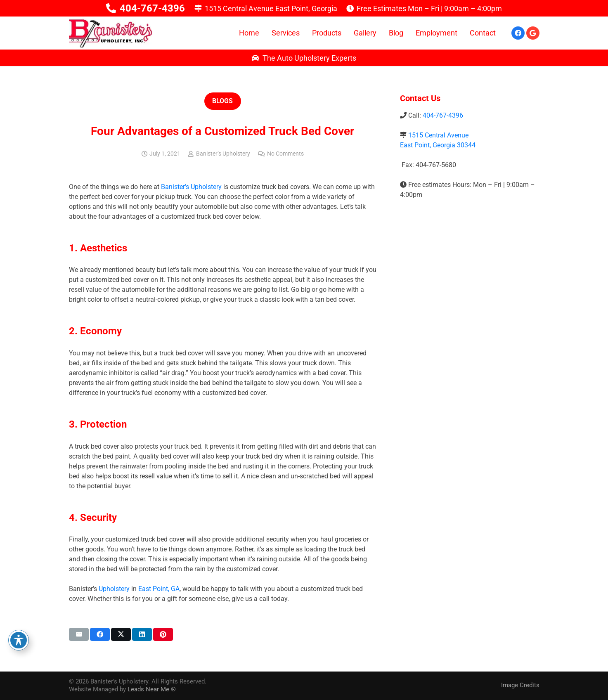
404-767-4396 (443, 115)
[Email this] (79, 634)
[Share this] (100, 634)
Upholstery (114, 589)
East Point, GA (159, 589)
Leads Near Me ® (152, 689)
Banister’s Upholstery (223, 154)
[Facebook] (518, 33)
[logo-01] (111, 33)
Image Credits (520, 685)
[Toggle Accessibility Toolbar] (19, 640)
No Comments (285, 154)
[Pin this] (163, 634)
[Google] (533, 33)
